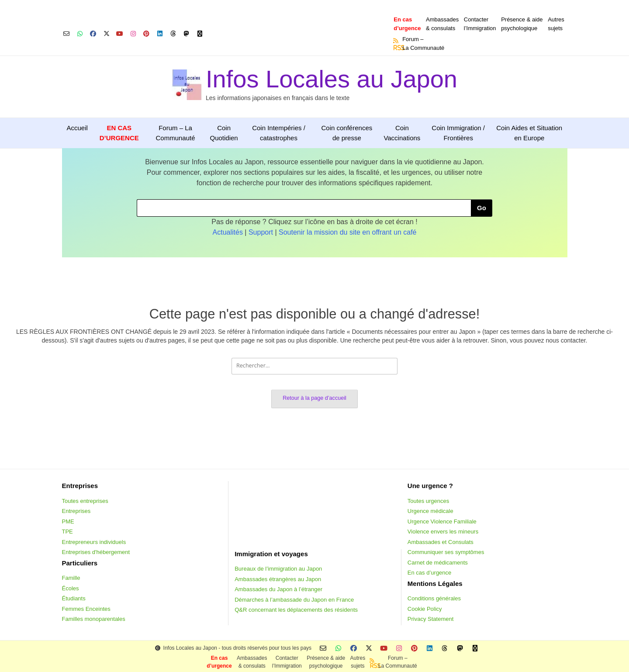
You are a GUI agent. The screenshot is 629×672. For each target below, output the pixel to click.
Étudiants (74, 598)
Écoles (71, 588)
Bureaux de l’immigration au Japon (278, 569)
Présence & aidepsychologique (522, 24)
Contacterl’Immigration (480, 24)
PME (68, 521)
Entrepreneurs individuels (94, 542)
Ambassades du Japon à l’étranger (278, 589)
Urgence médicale (430, 511)
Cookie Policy (425, 609)
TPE (67, 532)
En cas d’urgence (429, 573)
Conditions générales (434, 598)
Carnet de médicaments (438, 563)
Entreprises (76, 511)
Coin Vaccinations (402, 133)
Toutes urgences (428, 501)
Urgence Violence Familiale (442, 521)
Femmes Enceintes (86, 609)
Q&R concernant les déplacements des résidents (296, 610)
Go (482, 208)
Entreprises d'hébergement (96, 552)
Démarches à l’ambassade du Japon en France (294, 600)
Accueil (77, 128)
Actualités (228, 232)
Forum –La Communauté (423, 43)
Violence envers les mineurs (443, 532)
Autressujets (556, 24)
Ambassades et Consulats (441, 542)
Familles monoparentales (94, 619)
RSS (396, 48)
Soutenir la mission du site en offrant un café (347, 232)
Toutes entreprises (85, 501)
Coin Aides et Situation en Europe (529, 133)
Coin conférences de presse (347, 133)
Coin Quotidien (224, 133)
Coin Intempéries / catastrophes (279, 133)
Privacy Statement (431, 619)
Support (261, 232)
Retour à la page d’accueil (314, 398)
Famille (71, 578)
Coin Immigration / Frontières (458, 133)
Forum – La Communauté (176, 133)
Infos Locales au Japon (332, 79)
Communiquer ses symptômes (446, 552)
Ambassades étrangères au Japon (278, 579)
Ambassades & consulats (442, 24)
